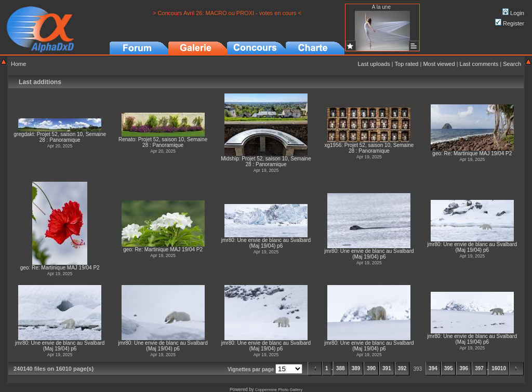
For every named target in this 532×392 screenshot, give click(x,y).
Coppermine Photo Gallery (279, 390)
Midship (230, 159)
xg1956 (333, 145)
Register (510, 23)
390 (371, 368)
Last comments (479, 64)
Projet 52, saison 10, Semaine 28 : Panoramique (71, 137)
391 (387, 368)
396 (464, 368)
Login (513, 13)
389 (356, 368)
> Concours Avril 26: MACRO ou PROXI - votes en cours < (227, 13)
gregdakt (24, 134)
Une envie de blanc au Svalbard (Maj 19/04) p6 (274, 243)
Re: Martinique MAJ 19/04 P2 (478, 153)
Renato (127, 139)
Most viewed (439, 64)
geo (437, 153)
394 (433, 368)
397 (479, 368)
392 (402, 368)
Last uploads (374, 64)
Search (512, 64)
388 (341, 368)
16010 (499, 368)
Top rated (407, 64)
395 (449, 368)
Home (18, 64)
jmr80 (228, 240)
